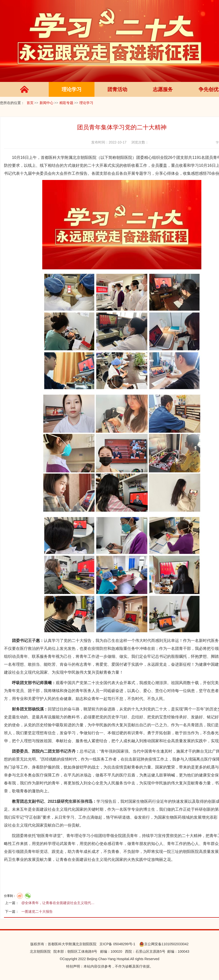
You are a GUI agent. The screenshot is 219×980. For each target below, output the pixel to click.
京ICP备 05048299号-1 (116, 944)
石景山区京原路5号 (150, 951)
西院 (129, 951)
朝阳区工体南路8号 (82, 951)
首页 (30, 103)
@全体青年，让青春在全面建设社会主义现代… (58, 903)
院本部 (59, 951)
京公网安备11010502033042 (164, 944)
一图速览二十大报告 (37, 911)
